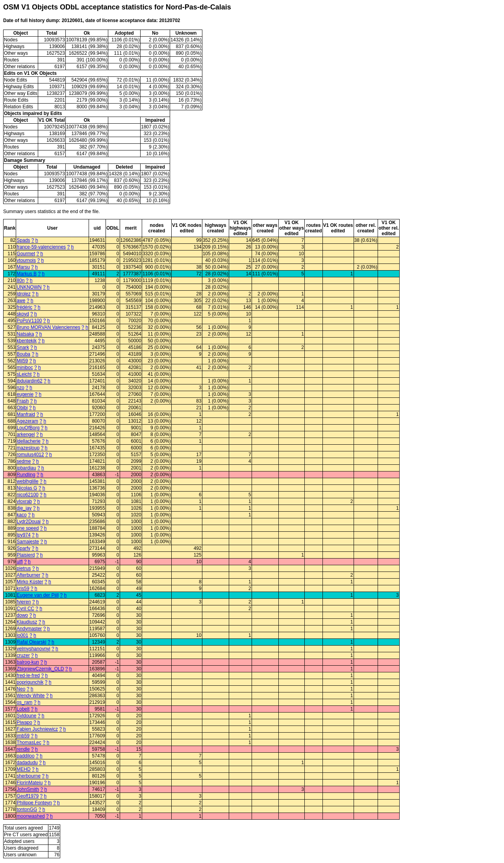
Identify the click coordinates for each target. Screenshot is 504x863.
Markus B (27, 274)
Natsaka (25, 334)
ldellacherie (29, 441)
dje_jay (24, 508)
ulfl (19, 562)
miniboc (25, 367)
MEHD (23, 769)
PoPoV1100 (29, 321)
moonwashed (31, 816)
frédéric (24, 307)
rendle (23, 749)
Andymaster (29, 629)
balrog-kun (28, 662)
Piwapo (24, 722)
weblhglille (27, 481)
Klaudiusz (27, 622)
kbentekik (27, 341)
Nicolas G (27, 488)
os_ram (24, 702)
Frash (23, 401)
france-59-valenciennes (41, 247)
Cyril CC (25, 609)
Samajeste (28, 542)
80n (20, 280)
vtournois (26, 260)
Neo (21, 689)
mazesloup (28, 448)
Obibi (22, 408)
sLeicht (24, 374)
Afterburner (28, 575)
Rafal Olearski (31, 642)
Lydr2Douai (29, 522)
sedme (24, 461)
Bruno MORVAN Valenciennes (48, 327)
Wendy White (31, 696)
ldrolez (23, 294)
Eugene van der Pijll (38, 595)
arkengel (26, 434)
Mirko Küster (30, 582)
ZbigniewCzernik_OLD (40, 669)
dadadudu (27, 763)
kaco (21, 515)
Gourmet (26, 254)
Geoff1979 (28, 796)
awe (21, 301)
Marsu (23, 267)
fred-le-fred (28, 676)
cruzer (23, 655)
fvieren (24, 602)
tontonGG (27, 809)
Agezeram (27, 421)
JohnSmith (28, 789)
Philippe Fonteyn (34, 803)
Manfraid (26, 414)
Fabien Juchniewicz (37, 729)
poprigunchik (30, 682)
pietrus (24, 568)
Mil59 (22, 361)
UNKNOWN (29, 287)
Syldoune (26, 716)
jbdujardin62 (29, 381)
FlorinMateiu (30, 783)
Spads (23, 240)
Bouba (23, 354)
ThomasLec (29, 742)
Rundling (26, 475)
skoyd (23, 314)
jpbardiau (26, 468)
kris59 (23, 588)
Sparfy (23, 548)
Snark (23, 347)
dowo (22, 615)
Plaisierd (26, 555)
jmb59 (23, 736)
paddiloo (25, 756)
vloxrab (24, 501)
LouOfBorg (28, 428)
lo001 (22, 635)
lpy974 (23, 535)
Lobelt (23, 709)
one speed (28, 528)
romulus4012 (30, 455)
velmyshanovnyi (33, 649)
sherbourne (29, 776)
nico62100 (27, 495)
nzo (20, 388)
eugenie (25, 394)
